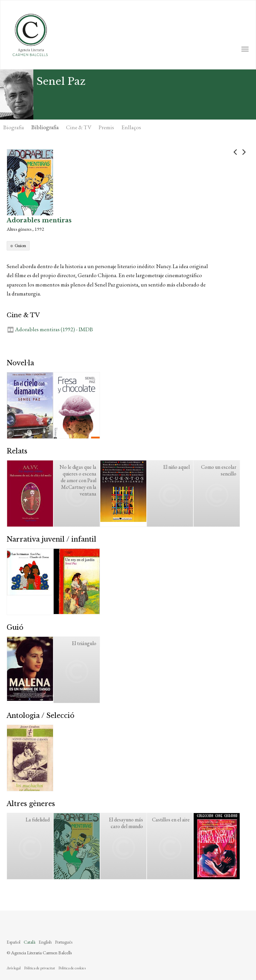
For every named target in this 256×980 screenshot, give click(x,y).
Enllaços (131, 127)
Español (13, 942)
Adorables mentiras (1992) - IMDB (54, 329)
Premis (106, 127)
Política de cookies (72, 968)
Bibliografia (45, 127)
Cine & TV (79, 127)
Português (64, 942)
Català (29, 942)
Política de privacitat (39, 968)
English (45, 942)
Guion (20, 245)
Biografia (14, 127)
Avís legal (14, 968)
